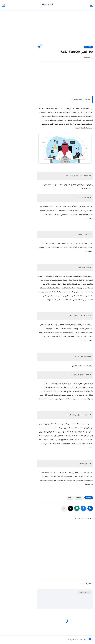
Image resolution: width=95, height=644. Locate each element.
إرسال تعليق (85, 592)
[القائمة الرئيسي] (91, 5)
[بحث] (4, 5)
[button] (83, 508)
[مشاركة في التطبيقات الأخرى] (64, 508)
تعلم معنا (48, 5)
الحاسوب (88, 47)
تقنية (70, 498)
